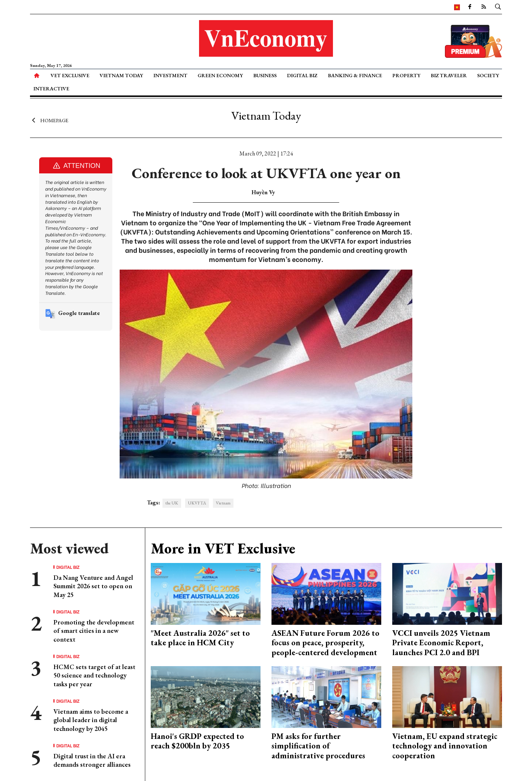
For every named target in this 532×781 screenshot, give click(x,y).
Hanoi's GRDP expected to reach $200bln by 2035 (197, 741)
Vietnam (223, 503)
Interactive (51, 89)
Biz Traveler (449, 75)
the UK (172, 503)
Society (488, 75)
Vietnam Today (121, 75)
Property (406, 75)
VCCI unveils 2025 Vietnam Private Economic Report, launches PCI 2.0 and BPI (441, 643)
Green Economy (220, 75)
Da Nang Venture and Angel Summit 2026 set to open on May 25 (93, 586)
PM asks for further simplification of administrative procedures (318, 746)
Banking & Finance (355, 75)
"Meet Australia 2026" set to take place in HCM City (200, 638)
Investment (170, 75)
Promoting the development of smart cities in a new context (94, 631)
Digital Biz (302, 75)
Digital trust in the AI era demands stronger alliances (92, 760)
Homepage (49, 120)
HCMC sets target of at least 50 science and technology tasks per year (94, 675)
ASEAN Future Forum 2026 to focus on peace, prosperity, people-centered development (325, 643)
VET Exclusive (70, 75)
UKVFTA (197, 503)
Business (265, 75)
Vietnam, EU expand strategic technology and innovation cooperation (445, 746)
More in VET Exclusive (223, 548)
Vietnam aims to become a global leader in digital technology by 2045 (91, 720)
